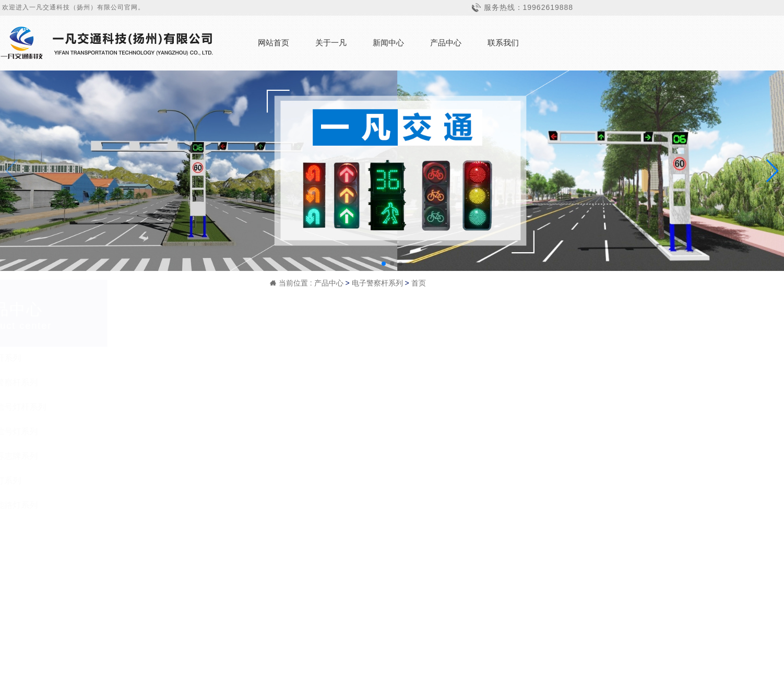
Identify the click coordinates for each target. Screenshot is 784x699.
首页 (419, 283)
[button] (384, 264)
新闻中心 (388, 43)
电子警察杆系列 (377, 283)
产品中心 (446, 43)
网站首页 (274, 43)
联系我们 (503, 43)
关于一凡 (331, 43)
